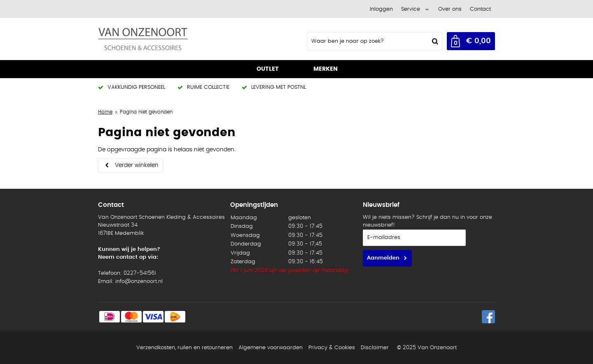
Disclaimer (375, 348)
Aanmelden (383, 258)
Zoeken (434, 41)
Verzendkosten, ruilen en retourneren (184, 348)
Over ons (450, 9)
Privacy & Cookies (332, 348)
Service (411, 9)
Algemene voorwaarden (271, 348)
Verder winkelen (137, 165)
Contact (480, 9)
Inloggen (381, 9)
